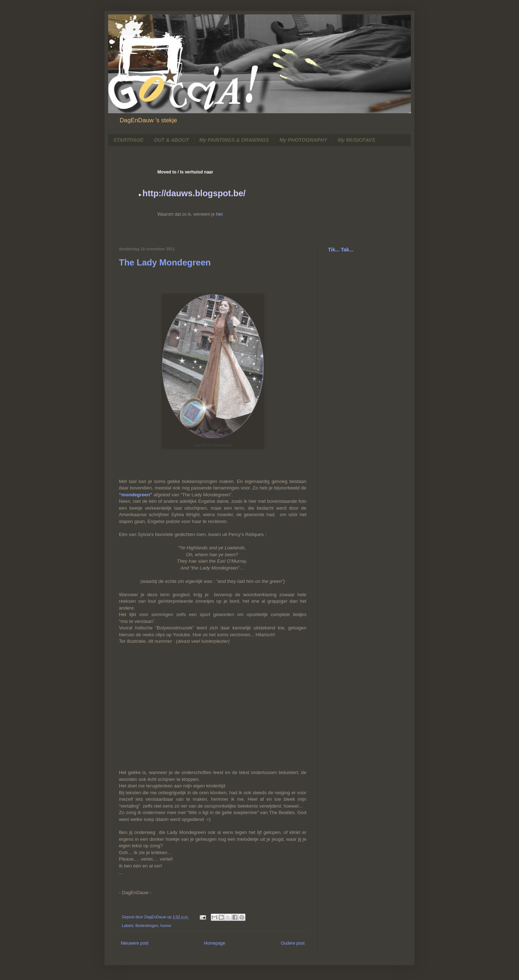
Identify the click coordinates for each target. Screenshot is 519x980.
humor (166, 926)
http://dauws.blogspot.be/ (194, 193)
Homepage (215, 943)
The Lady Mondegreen (165, 262)
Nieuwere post (135, 943)
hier (219, 214)
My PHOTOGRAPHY (303, 140)
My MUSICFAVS (356, 140)
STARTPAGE (128, 140)
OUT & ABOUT (171, 140)
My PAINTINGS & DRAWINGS (234, 140)
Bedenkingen (147, 926)
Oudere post (293, 943)
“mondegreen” (136, 495)
